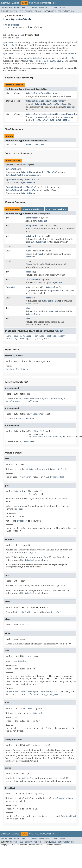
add (27, 218)
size (28, 308)
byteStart (31, 236)
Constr (28, 11)
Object (16, 38)
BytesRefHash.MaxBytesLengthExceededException (51, 114)
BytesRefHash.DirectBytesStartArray (46, 101)
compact (30, 272)
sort (28, 319)
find (28, 280)
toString (23, 339)
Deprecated (46, 3)
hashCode (51, 336)
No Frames (44, 8)
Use (31, 3)
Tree (37, 3)
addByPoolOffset (34, 225)
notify (62, 336)
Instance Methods (33, 209)
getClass (40, 336)
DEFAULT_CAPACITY (35, 145)
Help (55, 3)
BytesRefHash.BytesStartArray (42, 93)
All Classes (60, 8)
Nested (13, 11)
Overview (5, 3)
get (27, 287)
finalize (28, 336)
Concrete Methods (56, 209)
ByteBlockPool (29, 179)
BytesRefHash (13, 169)
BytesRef (35, 218)
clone (8, 336)
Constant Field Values (18, 369)
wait (33, 339)
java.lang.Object (11, 25)
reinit (29, 298)
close (28, 261)
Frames (34, 8)
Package (15, 3)
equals (17, 336)
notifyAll (11, 339)
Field (21, 11)
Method (37, 11)
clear (28, 246)
